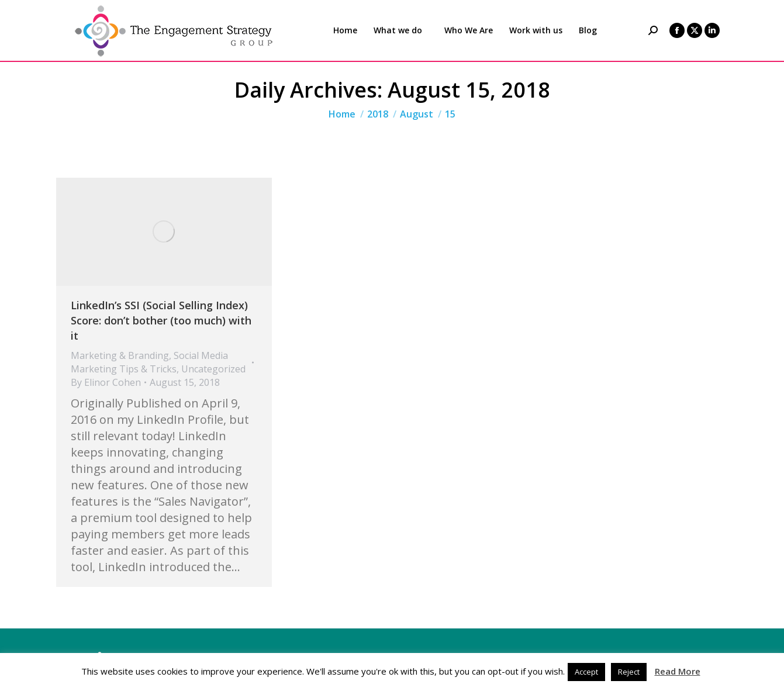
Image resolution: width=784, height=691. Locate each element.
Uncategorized (213, 369)
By (106, 382)
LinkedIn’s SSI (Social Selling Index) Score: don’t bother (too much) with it (161, 320)
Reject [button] (629, 672)
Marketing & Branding (120, 355)
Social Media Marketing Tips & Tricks (149, 362)
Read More (678, 671)
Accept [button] (586, 672)
